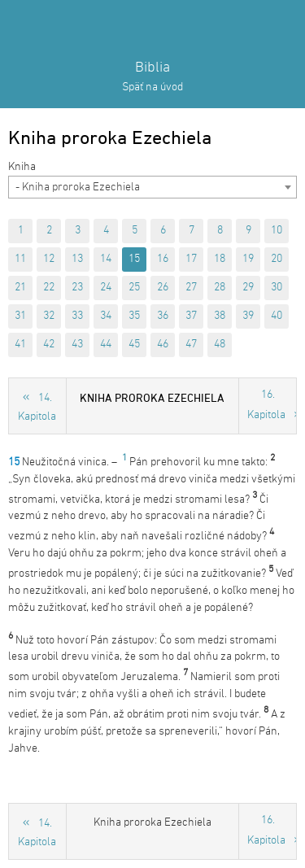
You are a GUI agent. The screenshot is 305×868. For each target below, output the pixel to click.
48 (220, 345)
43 (77, 345)
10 (277, 231)
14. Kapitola (37, 408)
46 (163, 345)
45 (134, 345)
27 (191, 288)
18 (220, 259)
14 (106, 259)
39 (248, 316)
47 (191, 345)
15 (134, 259)
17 (191, 259)
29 (248, 288)
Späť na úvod (152, 87)
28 (220, 288)
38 (220, 316)
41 (20, 345)
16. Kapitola (266, 405)
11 (20, 259)
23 (77, 288)
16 (163, 259)
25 (134, 288)
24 (106, 288)
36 (163, 316)
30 (277, 288)
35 (134, 316)
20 (277, 259)
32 (49, 316)
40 (277, 316)
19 (248, 259)
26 (163, 288)
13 (77, 259)
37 (191, 316)
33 (77, 316)
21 (20, 288)
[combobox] (152, 187)
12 (49, 259)
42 (49, 345)
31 (20, 316)
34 (106, 316)
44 (106, 345)
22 (49, 288)
